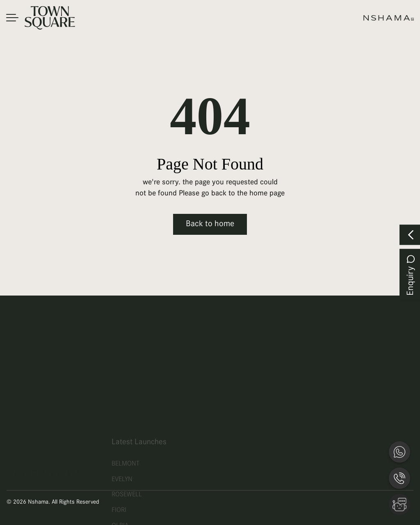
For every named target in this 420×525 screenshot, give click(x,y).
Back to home (210, 224)
